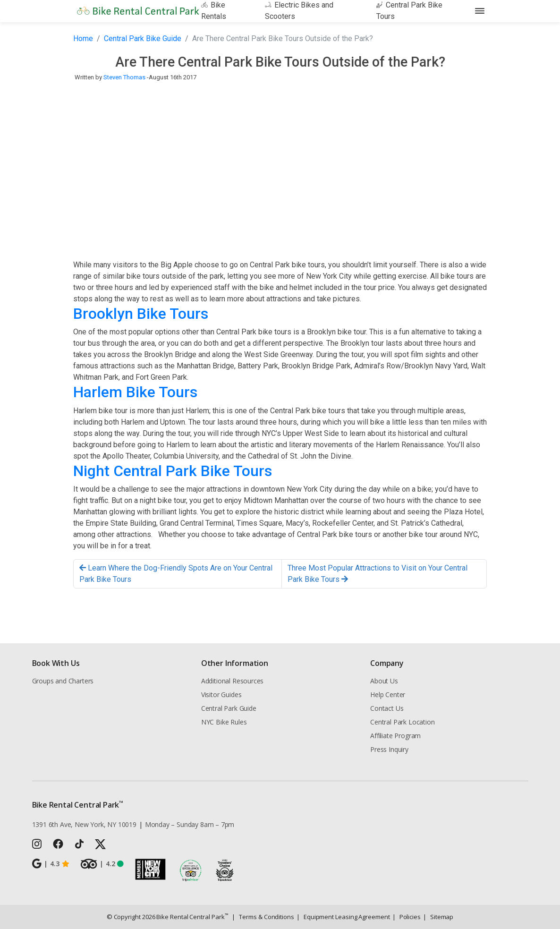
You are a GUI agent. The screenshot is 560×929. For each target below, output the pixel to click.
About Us (384, 681)
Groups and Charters (63, 681)
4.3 (51, 864)
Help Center (388, 695)
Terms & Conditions (263, 917)
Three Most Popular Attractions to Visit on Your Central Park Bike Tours (378, 574)
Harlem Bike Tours (135, 392)
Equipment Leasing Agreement (343, 917)
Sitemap (438, 917)
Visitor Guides (221, 695)
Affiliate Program (395, 736)
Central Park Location (402, 722)
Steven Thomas (124, 77)
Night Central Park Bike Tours (173, 471)
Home (83, 38)
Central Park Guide (229, 708)
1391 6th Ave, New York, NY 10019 (84, 824)
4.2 (102, 864)
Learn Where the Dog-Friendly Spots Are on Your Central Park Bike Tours (176, 574)
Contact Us (387, 708)
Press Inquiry (389, 749)
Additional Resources (232, 681)
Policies (407, 917)
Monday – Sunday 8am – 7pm (190, 824)
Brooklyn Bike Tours (141, 314)
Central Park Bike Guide (143, 38)
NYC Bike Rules (224, 722)
